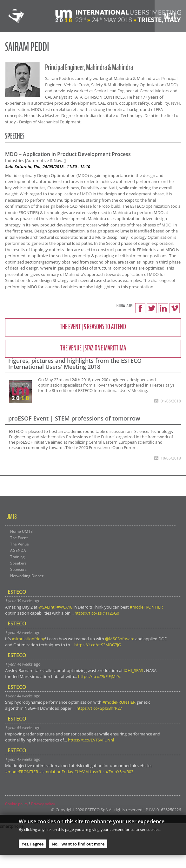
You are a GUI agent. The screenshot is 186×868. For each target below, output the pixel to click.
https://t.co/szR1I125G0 (97, 613)
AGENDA (18, 550)
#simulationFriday (56, 772)
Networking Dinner (27, 576)
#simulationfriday (28, 639)
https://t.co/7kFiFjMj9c (99, 676)
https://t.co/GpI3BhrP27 (99, 708)
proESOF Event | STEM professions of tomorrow (74, 418)
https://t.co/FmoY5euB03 (110, 772)
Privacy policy (43, 804)
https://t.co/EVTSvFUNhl (91, 740)
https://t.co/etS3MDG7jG (98, 645)
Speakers (18, 563)
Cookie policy (17, 804)
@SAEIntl (47, 607)
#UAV (80, 772)
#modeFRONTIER (146, 607)
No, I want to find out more (78, 845)
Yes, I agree (33, 845)
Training (17, 557)
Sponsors (18, 569)
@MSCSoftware (120, 639)
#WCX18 (64, 607)
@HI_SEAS (133, 670)
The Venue (20, 544)
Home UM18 (21, 531)
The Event (19, 538)
